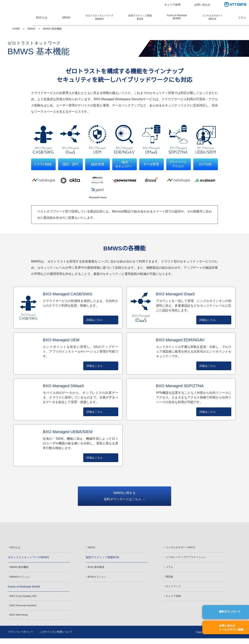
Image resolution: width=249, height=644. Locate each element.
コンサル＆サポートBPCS (180, 548)
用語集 (169, 579)
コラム (242, 18)
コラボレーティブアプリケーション (186, 558)
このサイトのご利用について (56, 637)
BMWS (31, 29)
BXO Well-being (19, 620)
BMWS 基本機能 (19, 569)
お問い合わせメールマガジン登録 (231, 628)
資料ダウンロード (230, 612)
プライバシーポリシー (20, 637)
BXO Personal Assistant (24, 609)
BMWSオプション (20, 579)
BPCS (212, 18)
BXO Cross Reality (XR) (23, 599)
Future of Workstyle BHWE (25, 589)
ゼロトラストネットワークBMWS (28, 559)
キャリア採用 (172, 5)
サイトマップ (173, 589)
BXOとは (41, 18)
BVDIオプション (97, 579)
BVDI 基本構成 (96, 569)
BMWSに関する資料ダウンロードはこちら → (124, 497)
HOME (16, 29)
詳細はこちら (95, 320)
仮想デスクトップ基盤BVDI (102, 559)
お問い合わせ (202, 5)
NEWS (66, 18)
